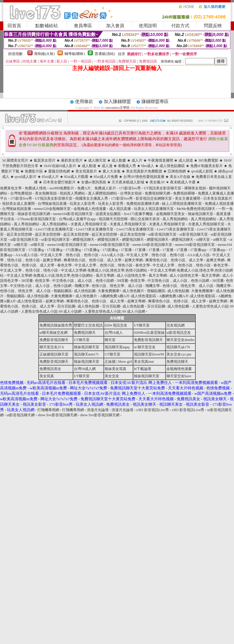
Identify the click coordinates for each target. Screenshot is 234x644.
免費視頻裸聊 (184, 193)
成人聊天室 (97, 160)
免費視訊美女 (50, 369)
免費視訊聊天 (85, 333)
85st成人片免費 (106, 177)
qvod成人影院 (202, 171)
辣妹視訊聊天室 (201, 214)
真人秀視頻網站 (175, 219)
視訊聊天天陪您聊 (113, 219)
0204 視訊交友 (116, 325)
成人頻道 (186, 160)
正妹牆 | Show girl (118, 362)
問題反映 (213, 26)
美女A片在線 (180, 177)
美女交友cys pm (179, 354)
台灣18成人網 (85, 369)
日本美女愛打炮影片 (59, 182)
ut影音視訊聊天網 (21, 415)
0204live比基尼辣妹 (149, 333)
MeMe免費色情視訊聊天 (196, 209)
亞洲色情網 (177, 171)
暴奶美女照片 (72, 160)
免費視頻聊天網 (157, 193)
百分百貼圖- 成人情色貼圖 (78, 306)
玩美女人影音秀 (82, 204)
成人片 (137, 160)
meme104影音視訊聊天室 (73, 214)
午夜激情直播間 (160, 160)
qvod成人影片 (26, 177)
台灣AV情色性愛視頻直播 (144, 177)
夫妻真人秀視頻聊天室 (89, 224)
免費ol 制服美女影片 (207, 166)
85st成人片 (50, 177)
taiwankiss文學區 (118, 108)
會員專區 (83, 26)
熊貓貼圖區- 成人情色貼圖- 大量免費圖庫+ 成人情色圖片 (99, 291)
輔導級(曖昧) (75, 54)
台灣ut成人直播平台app (77, 219)
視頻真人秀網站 (72, 193)
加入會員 (115, 26)
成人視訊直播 (120, 209)
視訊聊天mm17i (86, 354)
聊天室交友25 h (52, 347)
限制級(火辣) (45, 54)
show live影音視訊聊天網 (57, 415)
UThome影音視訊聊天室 (37, 219)
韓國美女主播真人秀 (92, 198)
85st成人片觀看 (76, 177)
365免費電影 (208, 160)
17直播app (198, 250)
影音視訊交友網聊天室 (154, 198)
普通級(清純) (105, 54)
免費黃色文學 (11, 188)
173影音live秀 (130, 188)
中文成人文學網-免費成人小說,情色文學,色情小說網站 (104, 270)
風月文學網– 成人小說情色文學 (121, 275)
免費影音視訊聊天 (54, 340)
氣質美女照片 (45, 160)
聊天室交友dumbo (180, 340)
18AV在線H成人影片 (60, 166)
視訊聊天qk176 (178, 347)
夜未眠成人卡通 (183, 182)
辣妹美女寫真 (115, 369)
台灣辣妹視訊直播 (52, 204)
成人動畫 (119, 160)
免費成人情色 (36, 188)
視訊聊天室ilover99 (149, 354)
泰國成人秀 (127, 166)
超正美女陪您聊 (19, 234)
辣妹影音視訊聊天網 (34, 214)
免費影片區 (34, 171)
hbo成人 (148, 166)
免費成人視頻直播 (219, 204)
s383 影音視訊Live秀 (153, 410)
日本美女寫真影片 (218, 198)
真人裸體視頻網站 (103, 193)
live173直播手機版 (138, 214)
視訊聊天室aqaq (117, 347)
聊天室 (110, 340)
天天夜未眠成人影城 (128, 182)
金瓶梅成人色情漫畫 (90, 209)
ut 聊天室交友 (145, 347)
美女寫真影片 (86, 171)
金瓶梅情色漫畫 (179, 369)
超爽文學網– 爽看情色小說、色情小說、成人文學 (82, 260)
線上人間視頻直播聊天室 (182, 204)
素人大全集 (112, 171)
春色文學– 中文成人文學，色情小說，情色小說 (95, 265)
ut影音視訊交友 (179, 333)
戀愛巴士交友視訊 (88, 325)
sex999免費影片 (62, 188)
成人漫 (107, 166)
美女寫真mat (144, 362)
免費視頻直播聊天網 (143, 204)
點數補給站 (47, 26)
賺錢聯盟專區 (155, 101)
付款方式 (180, 26)
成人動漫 (89, 166)
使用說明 (148, 26)
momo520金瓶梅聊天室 (52, 209)
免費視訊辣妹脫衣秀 (56, 325)
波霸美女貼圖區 (108, 214)
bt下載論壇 (142, 369)
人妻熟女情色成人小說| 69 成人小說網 (51, 311)
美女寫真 (47, 376)
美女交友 (112, 376)
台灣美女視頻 (131, 193)
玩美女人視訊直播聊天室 (154, 209)
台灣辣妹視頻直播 (17, 209)
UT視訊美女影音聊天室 (163, 188)
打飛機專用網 (48, 410)
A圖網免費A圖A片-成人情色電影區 (128, 296)
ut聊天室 (203, 240)
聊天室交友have (179, 376)
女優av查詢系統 (94, 182)
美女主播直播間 (188, 198)
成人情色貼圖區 (172, 166)
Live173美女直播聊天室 (54, 229)
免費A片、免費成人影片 (97, 188)
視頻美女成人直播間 (18, 204)
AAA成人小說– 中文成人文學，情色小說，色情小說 (57, 255)
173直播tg (36, 250)
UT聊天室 (142, 325)
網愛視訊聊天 (84, 240)
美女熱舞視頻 (46, 193)
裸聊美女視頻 (195, 188)
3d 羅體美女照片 (15, 160)
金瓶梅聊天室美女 (170, 214)
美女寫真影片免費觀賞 (145, 171)
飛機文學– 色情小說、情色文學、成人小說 (108, 286)
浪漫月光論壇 (98, 410)
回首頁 (14, 26)
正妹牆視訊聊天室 (54, 354)
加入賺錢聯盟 (117, 101)
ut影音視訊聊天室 (162, 234)
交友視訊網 (175, 325)
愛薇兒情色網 (59, 171)
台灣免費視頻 (21, 193)
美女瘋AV (158, 182)
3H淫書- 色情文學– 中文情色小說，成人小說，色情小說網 (67, 281)
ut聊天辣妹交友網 (54, 333)
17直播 (126, 250)
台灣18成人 (114, 333)
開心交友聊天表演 (145, 219)
